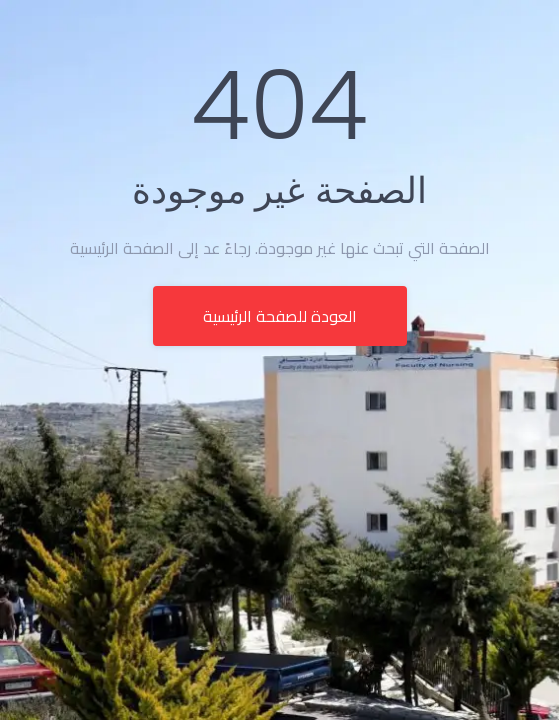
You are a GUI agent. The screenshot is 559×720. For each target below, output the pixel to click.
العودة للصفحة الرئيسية (280, 316)
